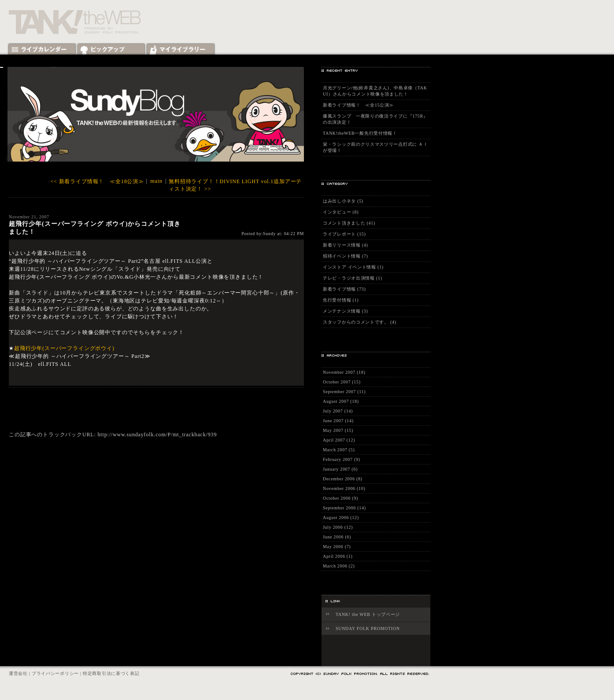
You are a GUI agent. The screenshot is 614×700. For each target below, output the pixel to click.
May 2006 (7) (337, 547)
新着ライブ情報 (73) (344, 289)
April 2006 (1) (338, 556)
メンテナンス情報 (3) (346, 311)
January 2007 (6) (340, 469)
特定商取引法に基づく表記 (111, 673)
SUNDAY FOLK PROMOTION (368, 628)
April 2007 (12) (339, 440)
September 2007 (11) (344, 392)
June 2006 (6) (337, 537)
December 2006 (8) (343, 479)
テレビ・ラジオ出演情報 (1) (353, 278)
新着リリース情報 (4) (346, 245)
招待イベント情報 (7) (346, 256)
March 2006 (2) (339, 566)
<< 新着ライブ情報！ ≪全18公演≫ (98, 181)
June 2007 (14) (338, 421)
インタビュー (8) (341, 212)
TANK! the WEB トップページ (368, 614)
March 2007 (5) (339, 450)
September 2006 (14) (344, 508)
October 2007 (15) (342, 382)
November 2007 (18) (344, 372)
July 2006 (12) (338, 527)
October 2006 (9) (340, 498)
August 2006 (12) (341, 518)
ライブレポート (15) (344, 234)
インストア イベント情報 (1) (353, 267)
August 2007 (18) (341, 401)
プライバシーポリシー (55, 673)
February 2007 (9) (342, 459)
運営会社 (18, 673)
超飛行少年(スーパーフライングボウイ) (64, 348)
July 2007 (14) (338, 411)
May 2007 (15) (338, 430)
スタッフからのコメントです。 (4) (360, 322)
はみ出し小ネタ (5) (343, 201)
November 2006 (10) (344, 488)
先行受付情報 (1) (341, 300)
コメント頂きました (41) (349, 223)
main (156, 181)
